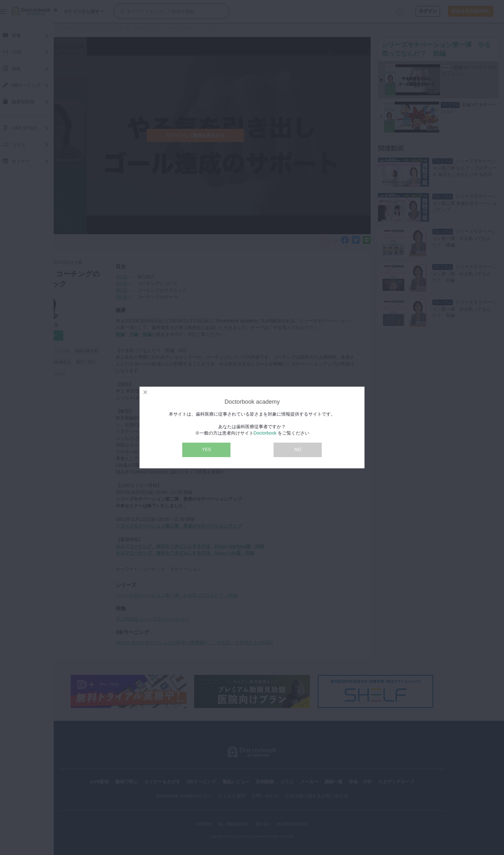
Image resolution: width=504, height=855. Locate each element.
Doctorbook (265, 433)
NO (298, 449)
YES (206, 449)
